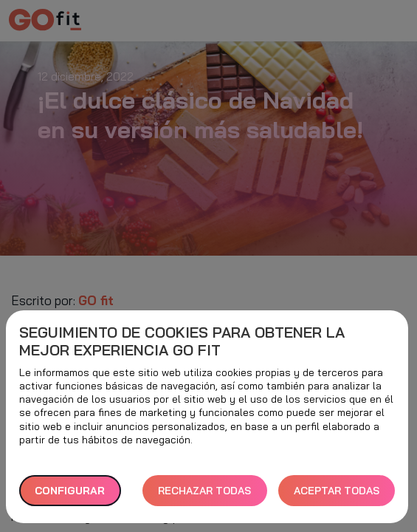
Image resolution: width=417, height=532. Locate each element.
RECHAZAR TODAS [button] (204, 491)
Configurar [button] (70, 491)
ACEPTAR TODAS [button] (337, 491)
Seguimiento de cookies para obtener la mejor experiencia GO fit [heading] (182, 341)
